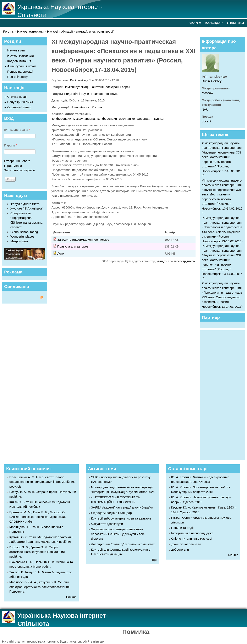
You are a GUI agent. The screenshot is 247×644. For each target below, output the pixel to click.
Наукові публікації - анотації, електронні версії (80, 31)
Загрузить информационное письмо (83, 240)
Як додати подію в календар (111, 513)
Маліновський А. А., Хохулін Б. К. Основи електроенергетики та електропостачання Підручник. (39, 587)
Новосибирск (80, 107)
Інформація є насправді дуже (192, 533)
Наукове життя (18, 50)
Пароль (11, 145)
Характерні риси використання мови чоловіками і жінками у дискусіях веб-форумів (118, 534)
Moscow (207, 93)
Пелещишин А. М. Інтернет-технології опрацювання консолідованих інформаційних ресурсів (42, 482)
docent (206, 121)
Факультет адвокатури (107, 524)
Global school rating (24, 232)
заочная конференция (135, 119)
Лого (61, 253)
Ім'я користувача (17, 130)
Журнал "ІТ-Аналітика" (27, 208)
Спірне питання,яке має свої (192, 538)
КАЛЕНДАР (214, 23)
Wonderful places (22, 236)
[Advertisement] (224, 395)
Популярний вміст (20, 102)
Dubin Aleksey (79, 80)
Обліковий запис (19, 107)
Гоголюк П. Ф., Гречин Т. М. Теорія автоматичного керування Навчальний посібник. (37, 552)
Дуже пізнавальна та (186, 544)
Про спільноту (17, 77)
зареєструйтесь (184, 261)
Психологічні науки (105, 94)
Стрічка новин (17, 97)
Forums (8, 31)
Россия (97, 107)
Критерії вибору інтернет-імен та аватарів (121, 518)
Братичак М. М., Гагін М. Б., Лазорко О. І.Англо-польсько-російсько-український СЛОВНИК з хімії (38, 517)
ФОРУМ (195, 23)
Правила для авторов (73, 246)
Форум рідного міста (25, 204)
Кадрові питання (19, 61)
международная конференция (95, 119)
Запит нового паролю (20, 170)
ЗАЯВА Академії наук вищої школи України (122, 507)
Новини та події (182, 528)
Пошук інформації (20, 71)
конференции (61, 119)
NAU (205, 109)
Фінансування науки (22, 66)
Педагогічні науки (76, 94)
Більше (71, 597)
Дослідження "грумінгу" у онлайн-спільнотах (123, 544)
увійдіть (162, 261)
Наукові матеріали (31, 31)
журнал (159, 119)
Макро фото (19, 241)
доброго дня (180, 549)
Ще (154, 560)
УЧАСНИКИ (235, 23)
